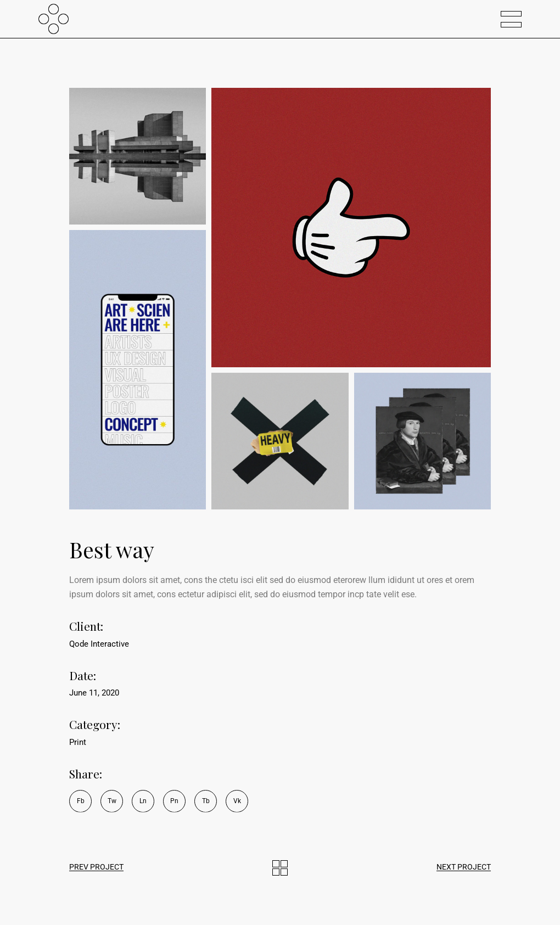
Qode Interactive (99, 644)
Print (78, 742)
